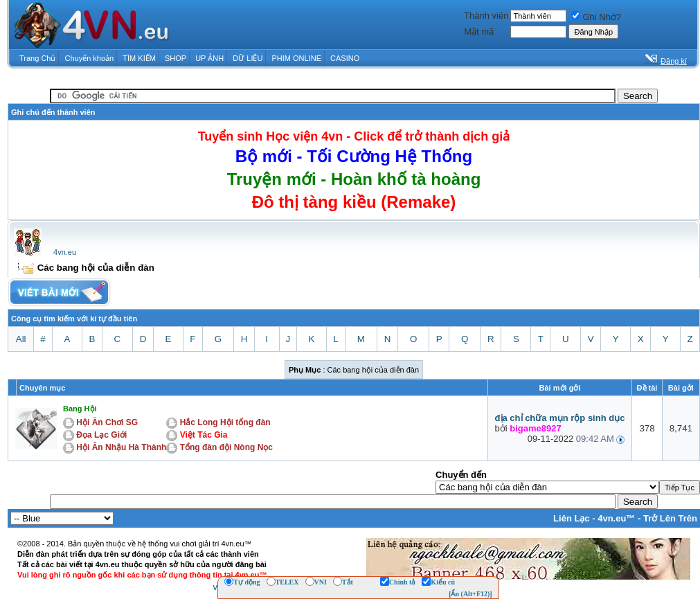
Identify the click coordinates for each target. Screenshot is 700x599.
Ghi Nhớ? (596, 17)
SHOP (176, 58)
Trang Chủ (37, 58)
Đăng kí (674, 61)
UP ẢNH (209, 58)
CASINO (345, 58)
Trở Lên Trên (670, 518)
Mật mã (479, 32)
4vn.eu (65, 252)
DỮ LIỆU (248, 58)
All (21, 339)
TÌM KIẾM (139, 58)
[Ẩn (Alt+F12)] (470, 594)
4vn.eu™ (616, 518)
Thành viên (486, 16)
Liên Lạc (572, 518)
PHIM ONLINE (296, 58)
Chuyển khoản (90, 58)
